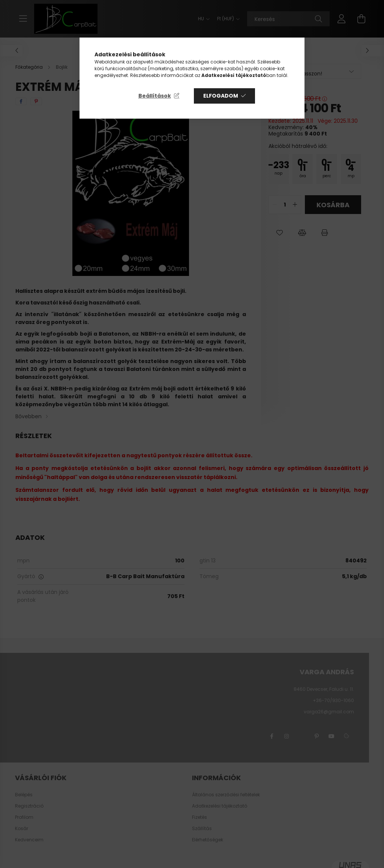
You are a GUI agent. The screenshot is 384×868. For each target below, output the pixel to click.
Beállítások (155, 96)
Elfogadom (221, 96)
